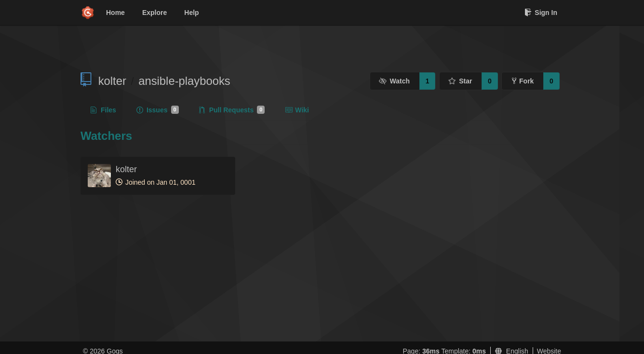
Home (115, 13)
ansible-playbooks (184, 81)
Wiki (297, 110)
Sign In (541, 13)
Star (460, 81)
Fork (523, 81)
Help (191, 13)
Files (103, 110)
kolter (112, 81)
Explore (154, 13)
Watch (394, 81)
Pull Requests (232, 110)
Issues (158, 110)
